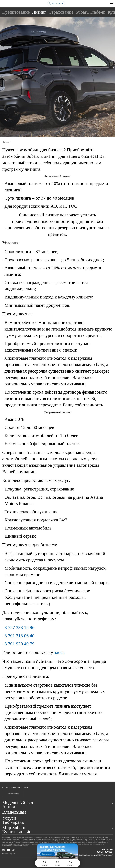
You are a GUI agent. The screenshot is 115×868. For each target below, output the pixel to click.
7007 (14, 854)
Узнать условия (48, 854)
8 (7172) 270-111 (57, 4)
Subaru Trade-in (91, 12)
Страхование (61, 12)
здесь (59, 652)
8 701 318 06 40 (19, 636)
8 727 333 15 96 (19, 627)
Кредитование (16, 12)
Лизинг (39, 12)
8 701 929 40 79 (19, 644)
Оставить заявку (13, 794)
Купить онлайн (17, 832)
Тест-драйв (13, 822)
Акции (9, 807)
